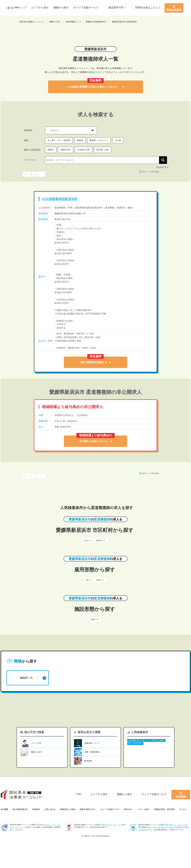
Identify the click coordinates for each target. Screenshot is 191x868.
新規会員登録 (174, 8)
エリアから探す (40, 8)
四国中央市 (66, 150)
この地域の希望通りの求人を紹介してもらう (95, 87)
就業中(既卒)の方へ (88, 809)
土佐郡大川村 (83, 150)
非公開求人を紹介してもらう (95, 441)
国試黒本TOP (117, 8)
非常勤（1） (100, 580)
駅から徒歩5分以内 (135, 744)
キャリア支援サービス (86, 8)
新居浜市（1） (101, 540)
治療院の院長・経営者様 (164, 809)
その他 (118, 140)
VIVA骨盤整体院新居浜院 (60, 199)
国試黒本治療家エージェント (32, 22)
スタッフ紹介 (144, 809)
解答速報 (88, 761)
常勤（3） (89, 580)
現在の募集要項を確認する (95, 362)
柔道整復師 (132, 740)
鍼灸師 (80, 140)
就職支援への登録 (68, 809)
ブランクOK (36, 743)
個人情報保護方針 (20, 809)
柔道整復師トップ (73, 22)
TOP (79, 794)
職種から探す (61, 8)
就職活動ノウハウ (92, 743)
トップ (23, 8)
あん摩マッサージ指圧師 (59, 140)
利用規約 (36, 809)
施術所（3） (95, 619)
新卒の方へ (129, 809)
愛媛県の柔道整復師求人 (96, 22)
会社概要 (4, 809)
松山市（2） (88, 540)
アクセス (183, 809)
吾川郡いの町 (102, 150)
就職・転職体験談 (92, 752)
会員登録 (181, 795)
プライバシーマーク (18, 827)
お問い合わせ (50, 809)
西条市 (51, 150)
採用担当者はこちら (148, 8)
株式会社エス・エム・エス (51, 825)
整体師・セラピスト (99, 140)
